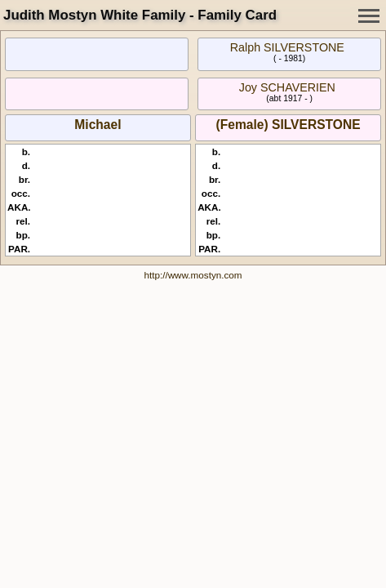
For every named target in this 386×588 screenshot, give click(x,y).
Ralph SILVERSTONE (287, 47)
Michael (98, 125)
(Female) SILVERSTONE (288, 125)
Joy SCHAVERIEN (287, 87)
